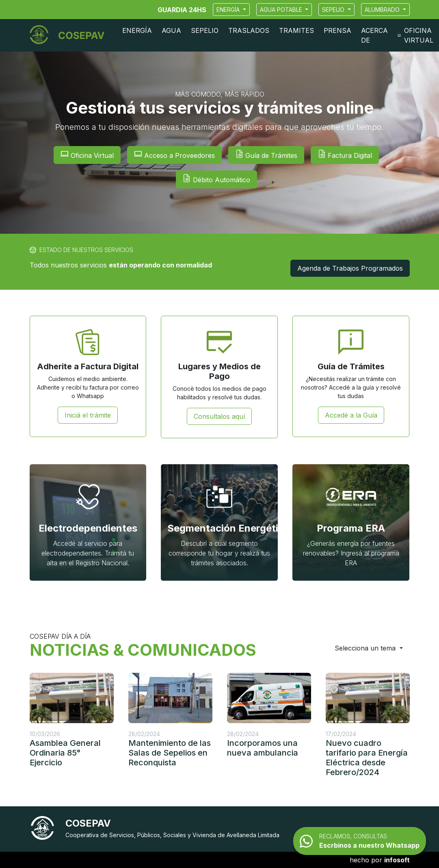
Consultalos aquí (219, 416)
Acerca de (374, 35)
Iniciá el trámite (88, 415)
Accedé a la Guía (351, 415)
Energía (229, 10)
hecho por (380, 860)
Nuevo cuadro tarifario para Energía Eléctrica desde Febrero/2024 (367, 758)
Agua (171, 30)
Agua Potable (282, 10)
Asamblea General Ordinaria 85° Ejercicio (65, 753)
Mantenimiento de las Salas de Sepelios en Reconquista (170, 753)
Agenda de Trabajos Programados (350, 268)
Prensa (337, 30)
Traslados (249, 30)
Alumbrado (383, 10)
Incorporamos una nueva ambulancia (263, 748)
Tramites (296, 30)
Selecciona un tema (366, 648)
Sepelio (334, 10)
